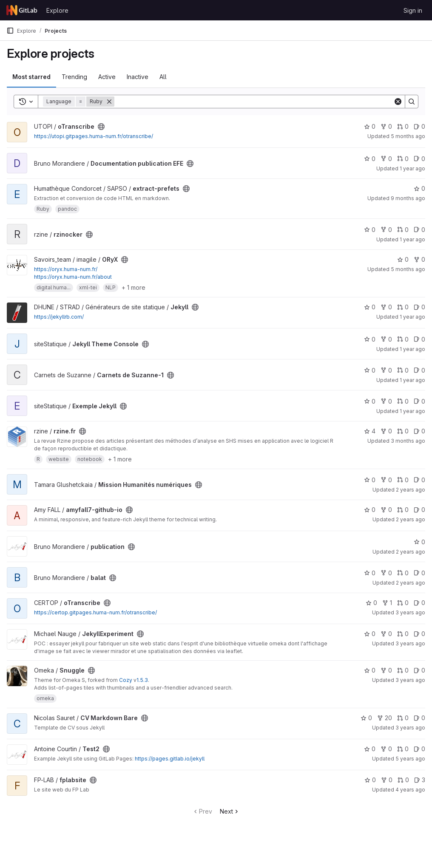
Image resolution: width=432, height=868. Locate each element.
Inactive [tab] (138, 77)
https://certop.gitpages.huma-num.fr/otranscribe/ (95, 612)
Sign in (413, 10)
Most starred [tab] (31, 77)
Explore (57, 10)
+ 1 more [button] (134, 287)
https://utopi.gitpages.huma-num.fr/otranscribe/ (94, 136)
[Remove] (109, 102)
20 (385, 718)
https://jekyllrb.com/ (59, 317)
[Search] (254, 102)
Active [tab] (107, 77)
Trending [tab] (74, 77)
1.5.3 (142, 680)
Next (230, 811)
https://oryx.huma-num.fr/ (66, 269)
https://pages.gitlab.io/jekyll (170, 759)
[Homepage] (22, 10)
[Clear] (398, 102)
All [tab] (163, 77)
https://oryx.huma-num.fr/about (73, 277)
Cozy (126, 680)
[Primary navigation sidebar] (10, 31)
